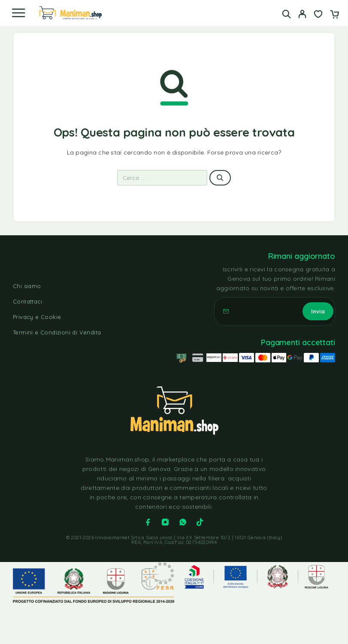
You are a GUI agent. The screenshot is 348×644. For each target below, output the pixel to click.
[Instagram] (165, 522)
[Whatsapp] (183, 522)
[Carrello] (334, 15)
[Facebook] (148, 522)
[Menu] (18, 13)
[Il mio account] (302, 15)
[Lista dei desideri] (318, 15)
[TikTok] (200, 522)
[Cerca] (286, 14)
